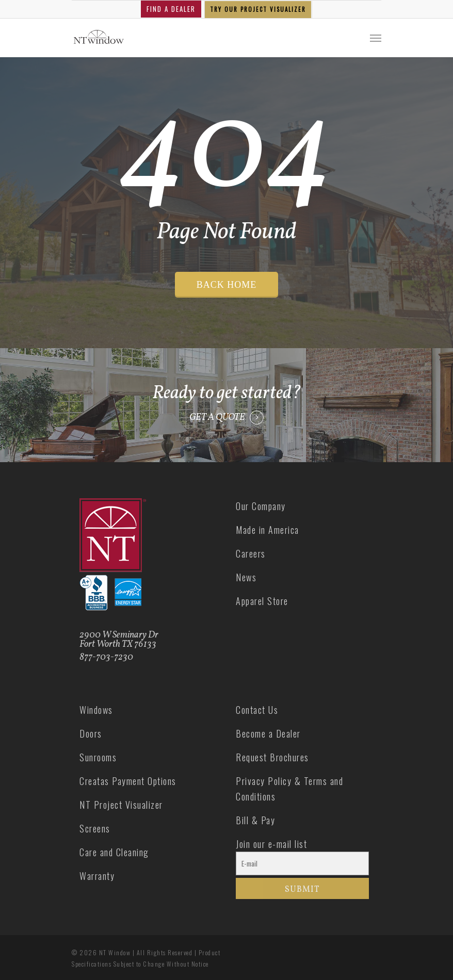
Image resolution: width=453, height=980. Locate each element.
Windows (96, 710)
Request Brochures (272, 757)
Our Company (261, 506)
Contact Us (257, 710)
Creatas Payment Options (128, 781)
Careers (251, 553)
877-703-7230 (106, 657)
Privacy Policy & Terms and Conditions (289, 789)
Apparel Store (262, 601)
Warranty (97, 876)
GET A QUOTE (217, 418)
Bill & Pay (255, 820)
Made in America (268, 530)
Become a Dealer (268, 733)
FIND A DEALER (171, 9)
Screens (95, 828)
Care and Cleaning (114, 852)
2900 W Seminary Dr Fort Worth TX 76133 (119, 640)
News (246, 577)
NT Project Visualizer (121, 805)
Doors (91, 733)
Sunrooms (98, 757)
